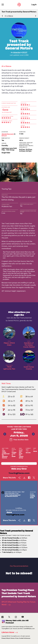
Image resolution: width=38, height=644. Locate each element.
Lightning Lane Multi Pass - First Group (9, 149)
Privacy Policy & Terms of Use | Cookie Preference (16, 638)
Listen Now (10, 632)
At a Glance (9, 16)
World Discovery (8, 134)
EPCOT (25, 52)
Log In (34, 5)
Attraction (17, 52)
